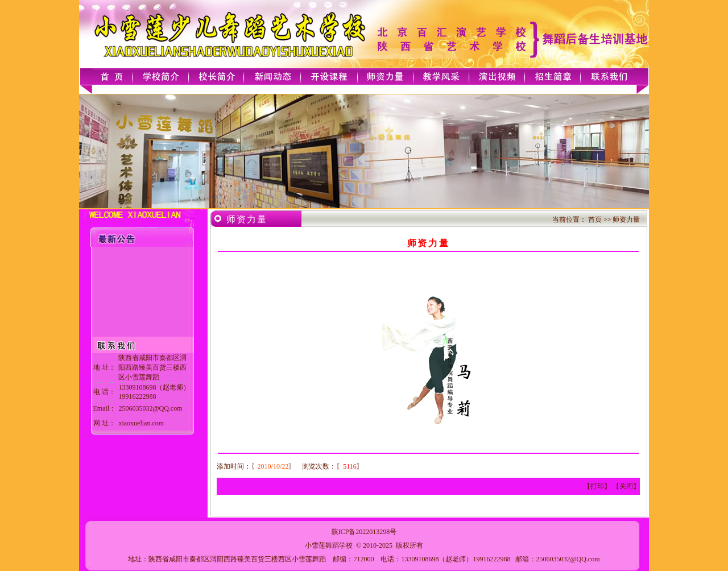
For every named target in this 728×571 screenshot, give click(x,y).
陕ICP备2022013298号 (364, 532)
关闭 (626, 486)
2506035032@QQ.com (568, 559)
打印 (597, 486)
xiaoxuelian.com (141, 423)
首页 (595, 220)
